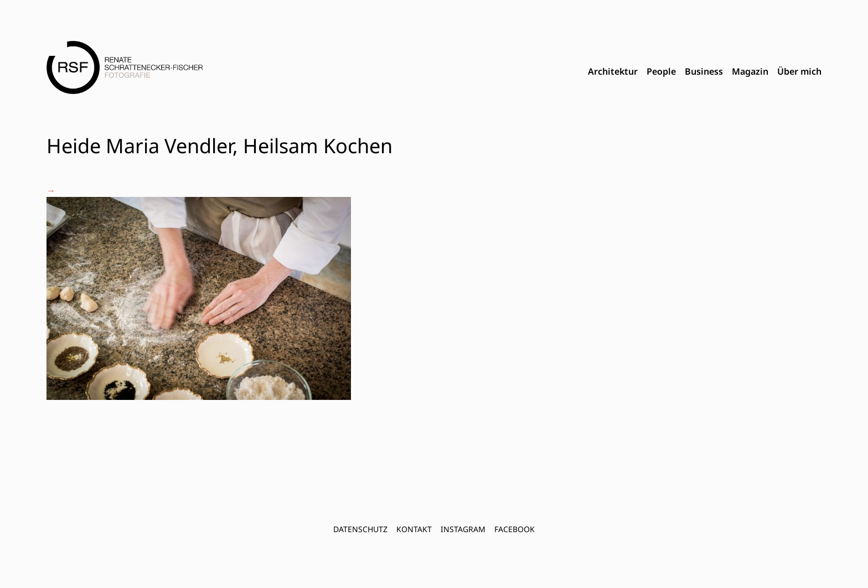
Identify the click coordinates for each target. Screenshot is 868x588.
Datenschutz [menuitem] (360, 529)
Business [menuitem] (704, 71)
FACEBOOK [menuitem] (515, 529)
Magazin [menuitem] (750, 71)
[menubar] (705, 72)
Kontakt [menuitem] (414, 529)
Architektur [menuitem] (613, 71)
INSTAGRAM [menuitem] (463, 529)
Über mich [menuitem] (799, 71)
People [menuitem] (661, 71)
